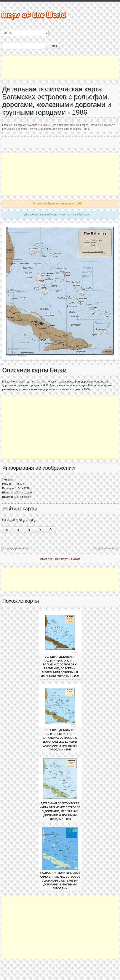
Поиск (53, 46)
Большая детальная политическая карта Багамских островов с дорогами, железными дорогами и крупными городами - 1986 (60, 740)
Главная (7, 125)
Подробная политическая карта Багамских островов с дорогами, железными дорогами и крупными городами (60, 881)
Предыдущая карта (17, 548)
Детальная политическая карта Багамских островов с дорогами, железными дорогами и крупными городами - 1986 (60, 811)
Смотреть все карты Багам (60, 559)
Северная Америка (26, 125)
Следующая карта (104, 548)
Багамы (44, 125)
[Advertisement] (60, 67)
